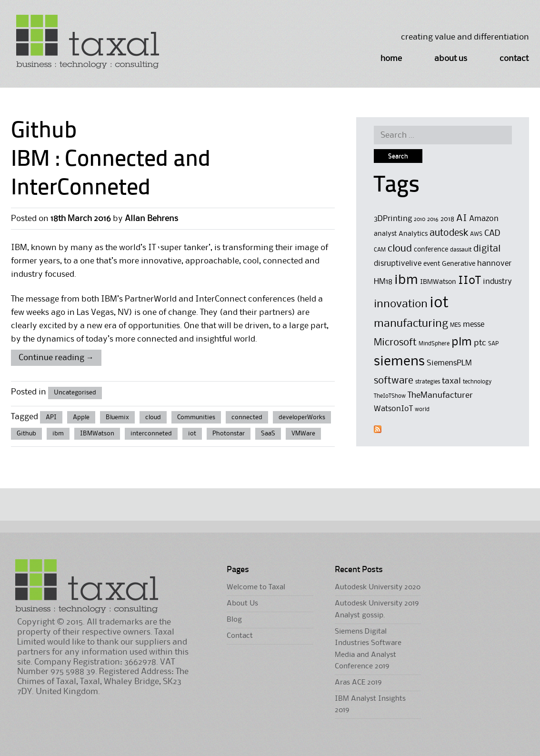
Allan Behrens (151, 219)
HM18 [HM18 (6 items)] (383, 282)
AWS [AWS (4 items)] (476, 234)
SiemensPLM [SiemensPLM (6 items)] (449, 363)
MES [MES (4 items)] (455, 325)
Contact (514, 59)
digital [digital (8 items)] (487, 249)
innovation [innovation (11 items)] (401, 304)
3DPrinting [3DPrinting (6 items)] (393, 219)
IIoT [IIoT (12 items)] (470, 281)
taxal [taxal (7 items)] (451, 381)
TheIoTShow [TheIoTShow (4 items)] (390, 396)
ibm (58, 433)
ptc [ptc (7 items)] (480, 343)
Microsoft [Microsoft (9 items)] (395, 343)
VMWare (303, 433)
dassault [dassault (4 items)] (461, 250)
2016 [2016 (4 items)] (433, 219)
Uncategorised (75, 393)
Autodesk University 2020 (378, 587)
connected (247, 417)
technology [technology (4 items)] (477, 382)
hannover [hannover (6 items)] (494, 264)
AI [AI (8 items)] (462, 219)
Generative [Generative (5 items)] (459, 264)
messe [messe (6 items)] (474, 325)
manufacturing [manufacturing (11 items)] (411, 324)
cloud (153, 417)
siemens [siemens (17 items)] (399, 362)
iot (192, 433)
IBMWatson (97, 433)
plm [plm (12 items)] (462, 342)
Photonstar (229, 433)
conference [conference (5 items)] (431, 250)
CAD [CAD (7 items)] (492, 233)
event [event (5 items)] (432, 264)
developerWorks (302, 417)
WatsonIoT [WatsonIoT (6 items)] (393, 409)
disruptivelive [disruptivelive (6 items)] (398, 264)
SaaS (268, 433)
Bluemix (117, 417)
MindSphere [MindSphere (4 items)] (434, 344)
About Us (451, 59)
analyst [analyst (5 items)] (385, 234)
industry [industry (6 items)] (497, 282)
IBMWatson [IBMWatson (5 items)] (438, 282)
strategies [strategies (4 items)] (428, 382)
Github (26, 433)
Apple (81, 417)
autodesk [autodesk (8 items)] (449, 233)
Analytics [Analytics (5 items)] (413, 234)
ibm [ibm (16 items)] (406, 280)
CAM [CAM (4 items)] (380, 250)
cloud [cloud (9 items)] (400, 249)
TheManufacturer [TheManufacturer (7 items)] (440, 395)
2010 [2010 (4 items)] (420, 219)
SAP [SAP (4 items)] (493, 344)
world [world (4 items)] (422, 409)
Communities (196, 417)
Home (391, 59)
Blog (234, 620)
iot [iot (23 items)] (439, 303)
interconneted (151, 433)
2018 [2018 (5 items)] (447, 219)
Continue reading (56, 358)
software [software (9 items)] (394, 381)
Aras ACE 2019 (358, 683)
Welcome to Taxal (256, 587)
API (51, 417)
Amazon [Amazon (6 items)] (484, 219)
